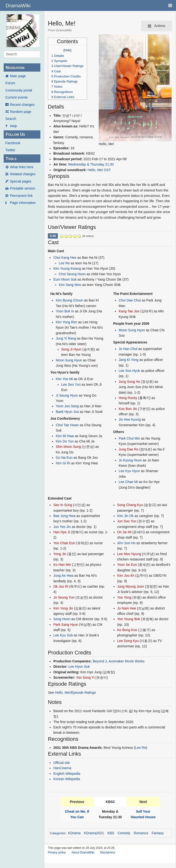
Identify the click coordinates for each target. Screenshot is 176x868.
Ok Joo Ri (61, 586)
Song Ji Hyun (71, 349)
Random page (21, 112)
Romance (141, 833)
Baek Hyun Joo (67, 412)
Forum (10, 83)
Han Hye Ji (62, 532)
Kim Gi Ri (63, 463)
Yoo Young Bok (129, 619)
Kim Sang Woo (70, 285)
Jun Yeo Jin (62, 527)
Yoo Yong (124, 597)
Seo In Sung (63, 505)
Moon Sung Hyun (69, 360)
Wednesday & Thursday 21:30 (91, 164)
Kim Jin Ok (125, 516)
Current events (17, 97)
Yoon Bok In (65, 311)
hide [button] (67, 50)
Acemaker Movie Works (127, 661)
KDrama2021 (94, 833)
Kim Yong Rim (66, 322)
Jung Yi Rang (66, 338)
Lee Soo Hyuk (129, 371)
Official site (62, 763)
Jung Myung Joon (131, 586)
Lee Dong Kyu (128, 641)
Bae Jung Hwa (64, 516)
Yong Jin (60, 554)
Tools (11, 159)
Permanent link (21, 196)
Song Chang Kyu (130, 505)
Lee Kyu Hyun (129, 471)
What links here (22, 167)
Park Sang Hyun (66, 625)
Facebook (13, 143)
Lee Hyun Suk (79, 667)
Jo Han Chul (128, 349)
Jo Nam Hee (127, 608)
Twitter (10, 150)
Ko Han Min (62, 565)
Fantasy (158, 833)
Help (13, 126)
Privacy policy (57, 852)
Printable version (23, 188)
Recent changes (22, 105)
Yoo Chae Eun (64, 543)
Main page (18, 76)
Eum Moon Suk (65, 279)
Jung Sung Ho (129, 382)
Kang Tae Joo (129, 311)
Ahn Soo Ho (126, 543)
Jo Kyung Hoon (130, 460)
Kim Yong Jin (63, 608)
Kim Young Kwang (67, 268)
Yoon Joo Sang (67, 406)
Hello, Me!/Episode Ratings (75, 693)
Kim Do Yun (65, 441)
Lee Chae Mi (128, 482)
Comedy (124, 833)
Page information (23, 203)
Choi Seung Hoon (72, 274)
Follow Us (15, 134)
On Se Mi (124, 532)
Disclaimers (108, 852)
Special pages (21, 181)
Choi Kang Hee (65, 258)
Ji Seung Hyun (67, 395)
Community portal (19, 90)
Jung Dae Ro (129, 449)
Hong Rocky (128, 398)
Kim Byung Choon (69, 300)
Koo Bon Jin (128, 409)
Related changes (23, 174)
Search (11, 119)
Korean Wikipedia (67, 779)
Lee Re (64, 263)
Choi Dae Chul (130, 300)
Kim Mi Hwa (65, 436)
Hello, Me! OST (99, 170)
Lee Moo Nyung (129, 554)
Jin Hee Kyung (130, 419)
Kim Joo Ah (126, 576)
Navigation (15, 68)
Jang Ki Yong (129, 360)
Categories (58, 833)
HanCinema (62, 768)
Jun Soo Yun (127, 521)
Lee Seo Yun (71, 384)
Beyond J (100, 661)
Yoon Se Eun (127, 565)
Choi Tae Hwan (67, 425)
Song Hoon (62, 619)
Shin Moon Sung (68, 447)
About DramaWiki (83, 852)
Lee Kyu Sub (63, 635)
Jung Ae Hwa (63, 576)
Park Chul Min (129, 438)
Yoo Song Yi (85, 677)
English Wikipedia (67, 774)
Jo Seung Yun (64, 597)
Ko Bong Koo (127, 630)
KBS (111, 833)
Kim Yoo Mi (64, 379)
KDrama (74, 833)
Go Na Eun (64, 458)
